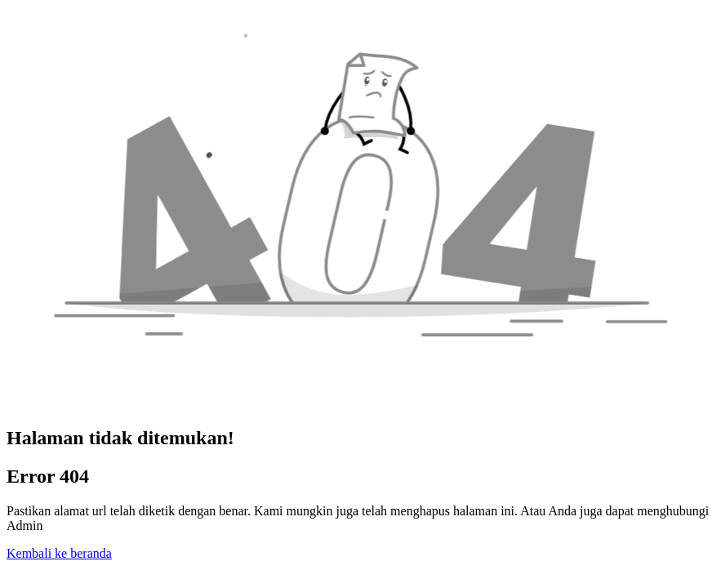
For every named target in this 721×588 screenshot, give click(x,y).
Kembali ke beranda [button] (59, 553)
